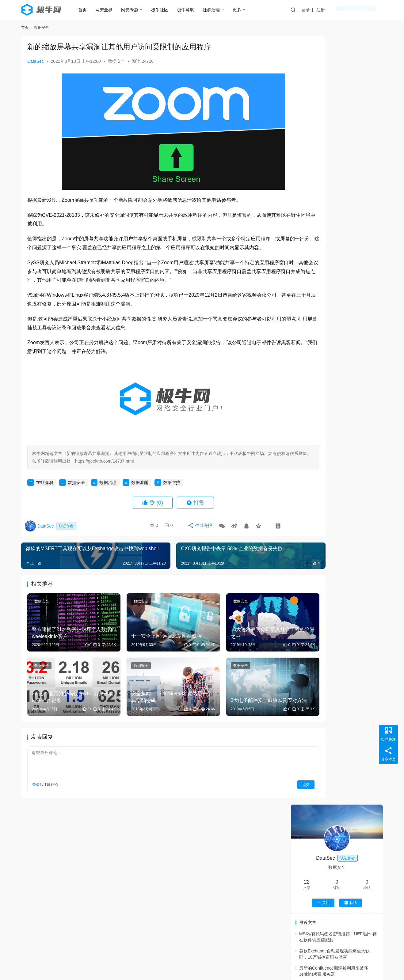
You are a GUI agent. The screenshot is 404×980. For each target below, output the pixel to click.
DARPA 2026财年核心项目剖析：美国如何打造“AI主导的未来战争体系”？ (353, 463)
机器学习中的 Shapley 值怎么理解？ (341, 872)
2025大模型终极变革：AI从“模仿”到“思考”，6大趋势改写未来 (353, 522)
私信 (351, 134)
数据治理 (108, 491)
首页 (88, 10)
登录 (330, 10)
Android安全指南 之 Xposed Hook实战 (343, 957)
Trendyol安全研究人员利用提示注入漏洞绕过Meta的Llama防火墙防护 (353, 434)
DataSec (36, 61)
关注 (323, 134)
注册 (345, 10)
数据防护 (172, 491)
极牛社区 (165, 10)
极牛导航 (191, 10)
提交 (265, 777)
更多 (242, 10)
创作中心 (368, 10)
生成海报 (198, 536)
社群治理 (217, 10)
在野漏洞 (44, 491)
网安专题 (135, 10)
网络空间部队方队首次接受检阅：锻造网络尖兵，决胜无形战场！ (353, 493)
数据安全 (116, 61)
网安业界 (109, 10)
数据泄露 (140, 491)
